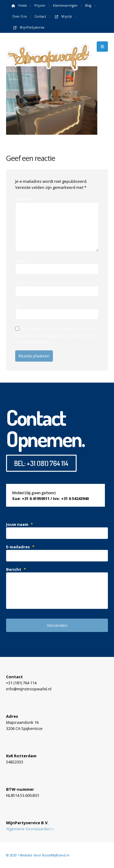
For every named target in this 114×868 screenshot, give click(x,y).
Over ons (19, 16)
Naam (22, 260)
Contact (40, 16)
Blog (88, 5)
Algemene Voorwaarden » (30, 829)
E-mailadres (20, 547)
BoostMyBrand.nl (56, 855)
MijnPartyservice (28, 27)
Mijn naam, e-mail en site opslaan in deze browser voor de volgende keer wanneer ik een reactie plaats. (57, 335)
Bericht (16, 569)
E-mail (22, 283)
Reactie (24, 199)
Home (19, 5)
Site (19, 306)
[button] (102, 47)
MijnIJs (63, 16)
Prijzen (40, 5)
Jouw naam (19, 524)
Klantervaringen (65, 5)
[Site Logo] (49, 47)
